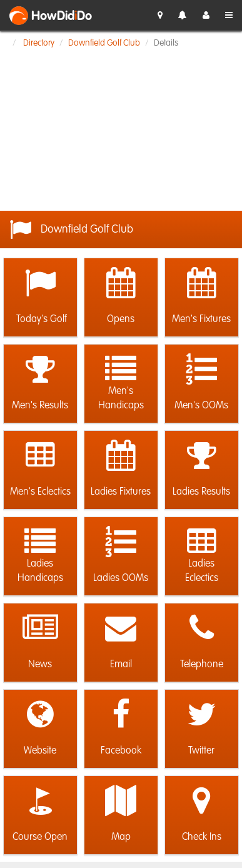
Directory (39, 43)
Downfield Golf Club (104, 43)
